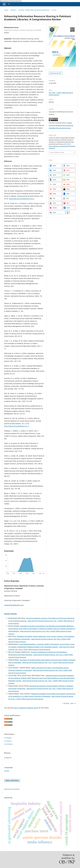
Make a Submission (12, 780)
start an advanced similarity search (26, 708)
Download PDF (56, 73)
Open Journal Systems (12, 789)
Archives (13, 10)
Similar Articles (10, 614)
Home (6, 10)
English (7, 771)
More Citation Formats (57, 152)
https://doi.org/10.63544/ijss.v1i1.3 (16, 426)
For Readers (8, 738)
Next (72, 703)
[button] (55, 166)
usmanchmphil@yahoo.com (14, 605)
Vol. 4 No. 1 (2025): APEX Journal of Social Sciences (34, 10)
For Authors (8, 741)
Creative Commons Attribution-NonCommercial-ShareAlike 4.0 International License (61, 125)
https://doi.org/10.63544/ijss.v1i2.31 (22, 199)
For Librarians (8, 744)
